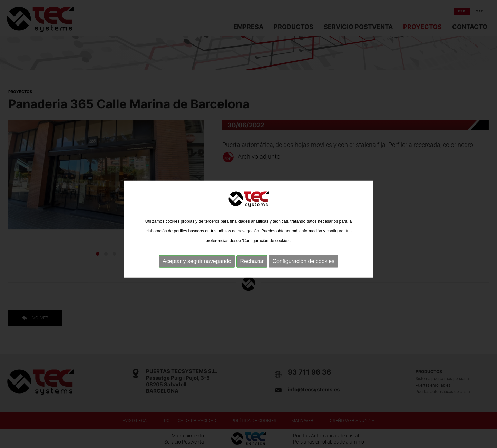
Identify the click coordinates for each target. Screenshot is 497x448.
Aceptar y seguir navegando (197, 269)
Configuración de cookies (303, 269)
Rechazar (252, 269)
